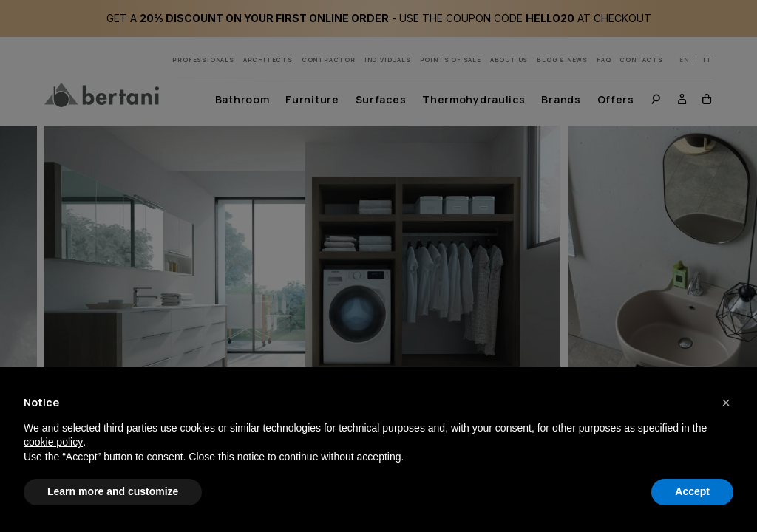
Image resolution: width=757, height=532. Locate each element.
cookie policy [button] (53, 442)
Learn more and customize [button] (113, 491)
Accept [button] (692, 491)
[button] (726, 403)
